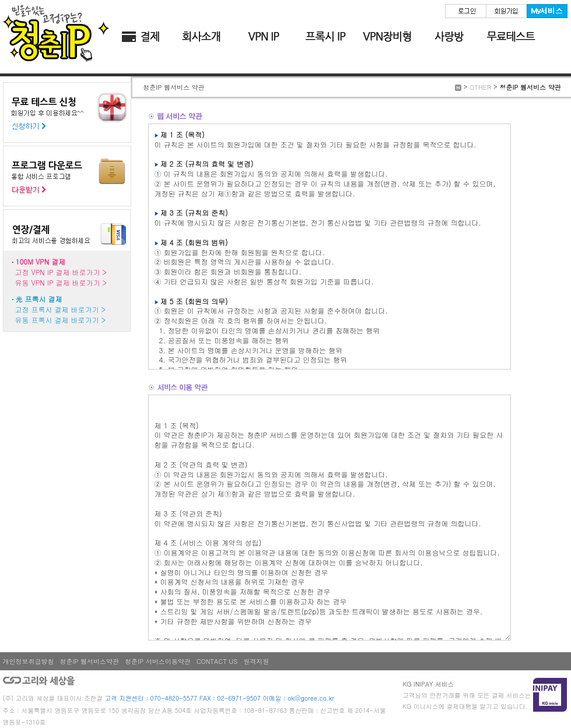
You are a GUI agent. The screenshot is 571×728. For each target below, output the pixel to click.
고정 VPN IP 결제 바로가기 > (61, 272)
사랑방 (449, 37)
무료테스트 (511, 37)
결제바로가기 (140, 37)
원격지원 (256, 661)
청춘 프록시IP (325, 37)
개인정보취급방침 (29, 661)
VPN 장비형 (387, 37)
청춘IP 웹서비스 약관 (530, 87)
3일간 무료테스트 (67, 112)
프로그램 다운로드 (67, 176)
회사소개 (202, 37)
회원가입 (506, 11)
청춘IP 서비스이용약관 (158, 661)
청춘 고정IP (264, 37)
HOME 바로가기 (56, 32)
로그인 (465, 11)
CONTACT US (217, 661)
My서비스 (547, 11)
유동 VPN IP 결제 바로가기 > (61, 282)
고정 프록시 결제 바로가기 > (60, 309)
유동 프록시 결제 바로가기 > (60, 320)
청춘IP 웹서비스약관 (90, 661)
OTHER (480, 87)
